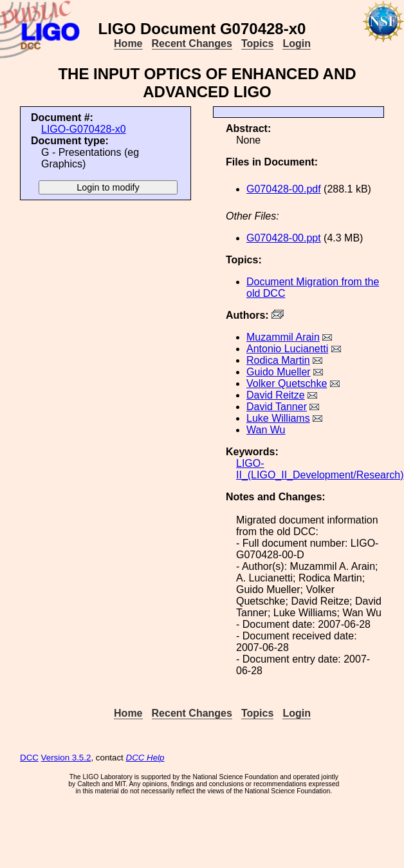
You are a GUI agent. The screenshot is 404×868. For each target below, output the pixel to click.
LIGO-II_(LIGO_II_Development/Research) (320, 469)
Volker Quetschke (287, 383)
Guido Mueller (279, 372)
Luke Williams (278, 418)
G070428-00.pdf (284, 189)
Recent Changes (192, 43)
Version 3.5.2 (66, 758)
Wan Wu (266, 430)
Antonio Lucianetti (287, 349)
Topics (257, 43)
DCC (29, 758)
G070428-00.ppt (284, 238)
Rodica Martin (278, 360)
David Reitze (276, 395)
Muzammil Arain (283, 337)
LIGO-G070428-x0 (84, 129)
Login (297, 43)
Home (128, 43)
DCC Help (145, 758)
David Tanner (277, 407)
